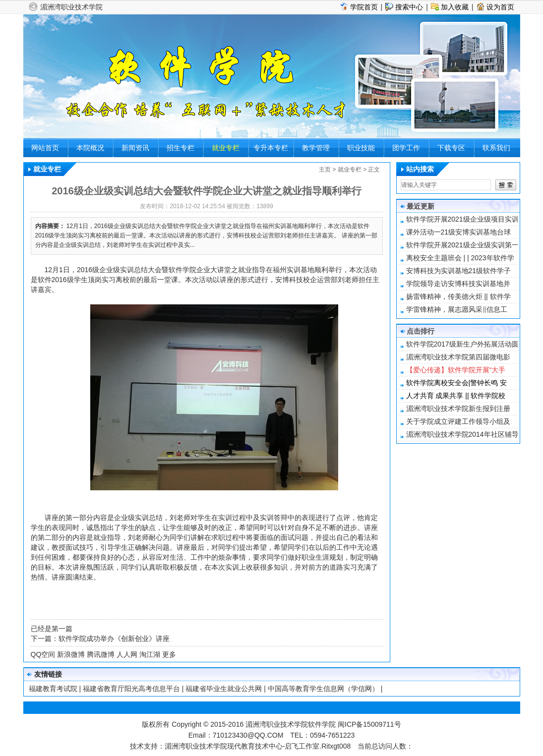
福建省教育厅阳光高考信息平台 (131, 689)
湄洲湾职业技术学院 (71, 7)
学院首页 (364, 7)
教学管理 (316, 148)
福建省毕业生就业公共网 (224, 689)
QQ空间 (43, 654)
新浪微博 (71, 654)
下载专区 (451, 148)
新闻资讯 (135, 148)
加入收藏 (455, 7)
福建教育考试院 (53, 689)
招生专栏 (181, 148)
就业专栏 (226, 148)
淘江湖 (150, 654)
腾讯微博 (101, 654)
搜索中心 (409, 7)
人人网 (127, 654)
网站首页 (45, 148)
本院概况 (90, 148)
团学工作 (406, 148)
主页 (325, 170)
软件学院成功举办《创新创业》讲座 (114, 639)
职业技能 (361, 148)
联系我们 (496, 148)
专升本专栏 (271, 148)
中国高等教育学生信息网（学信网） (323, 689)
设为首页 (500, 7)
